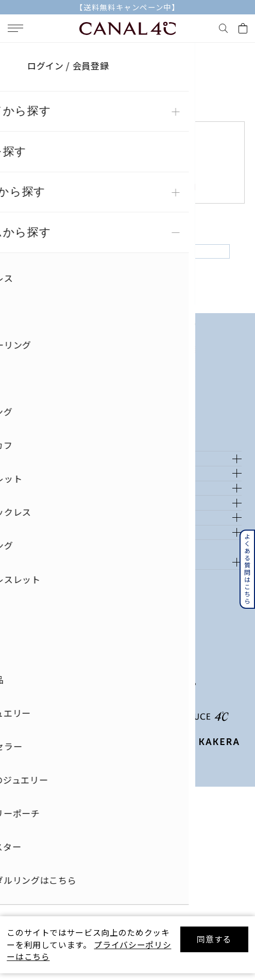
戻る (127, 262)
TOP (15, 53)
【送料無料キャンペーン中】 (127, 7)
